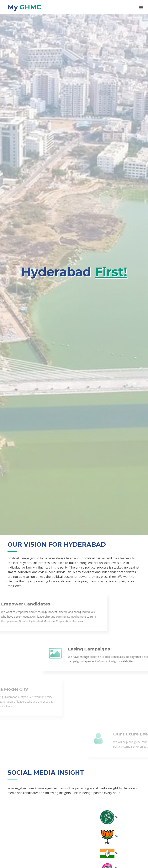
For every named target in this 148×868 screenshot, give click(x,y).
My (24, 7)
